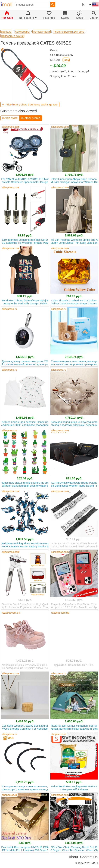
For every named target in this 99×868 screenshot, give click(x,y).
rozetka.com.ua (11, 613)
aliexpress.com (11, 127)
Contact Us (89, 857)
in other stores (31, 118)
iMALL (95, 863)
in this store (10, 118)
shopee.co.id (59, 734)
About (73, 857)
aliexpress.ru (9, 309)
